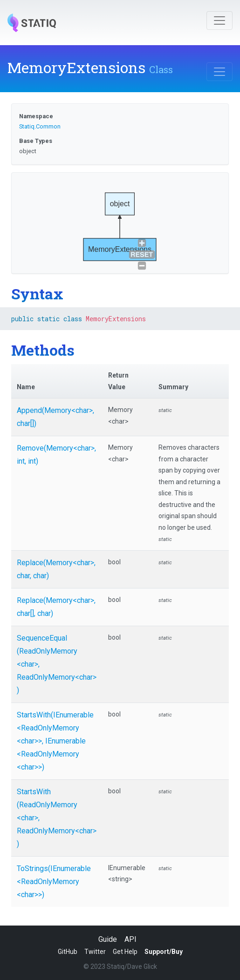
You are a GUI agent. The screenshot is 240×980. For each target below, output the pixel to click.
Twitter (95, 952)
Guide (108, 939)
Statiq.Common (40, 126)
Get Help (125, 952)
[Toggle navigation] (219, 20)
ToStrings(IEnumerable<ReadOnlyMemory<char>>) (54, 882)
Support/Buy (164, 952)
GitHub (68, 952)
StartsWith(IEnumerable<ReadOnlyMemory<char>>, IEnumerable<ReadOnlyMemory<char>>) (55, 741)
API (130, 939)
